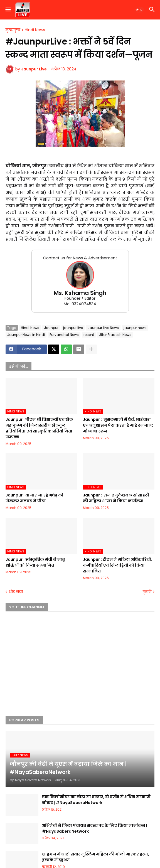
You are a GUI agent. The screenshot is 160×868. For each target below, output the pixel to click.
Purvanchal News (64, 335)
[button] (8, 10)
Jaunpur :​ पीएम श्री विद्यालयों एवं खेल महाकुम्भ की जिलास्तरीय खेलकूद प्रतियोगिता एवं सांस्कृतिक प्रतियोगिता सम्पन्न (39, 428)
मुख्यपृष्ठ (13, 30)
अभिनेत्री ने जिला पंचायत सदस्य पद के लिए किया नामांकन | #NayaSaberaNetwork (95, 828)
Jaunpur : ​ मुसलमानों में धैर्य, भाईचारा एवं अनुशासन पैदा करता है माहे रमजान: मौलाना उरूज (118, 425)
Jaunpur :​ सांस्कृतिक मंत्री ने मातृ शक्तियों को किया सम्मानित (35, 562)
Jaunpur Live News (103, 328)
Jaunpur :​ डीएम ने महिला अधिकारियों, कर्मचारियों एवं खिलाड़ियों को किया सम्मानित (117, 565)
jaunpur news (135, 328)
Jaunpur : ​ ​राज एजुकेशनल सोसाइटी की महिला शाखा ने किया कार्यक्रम (116, 498)
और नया (16, 592)
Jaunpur (51, 328)
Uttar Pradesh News (115, 335)
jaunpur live (73, 328)
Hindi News (35, 30)
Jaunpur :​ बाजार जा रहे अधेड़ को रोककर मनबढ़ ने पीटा (35, 498)
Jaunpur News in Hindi (26, 335)
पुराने (147, 592)
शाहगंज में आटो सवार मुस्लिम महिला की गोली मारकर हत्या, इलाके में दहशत (96, 857)
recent (89, 335)
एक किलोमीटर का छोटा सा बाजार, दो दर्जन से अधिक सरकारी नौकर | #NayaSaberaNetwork (96, 800)
